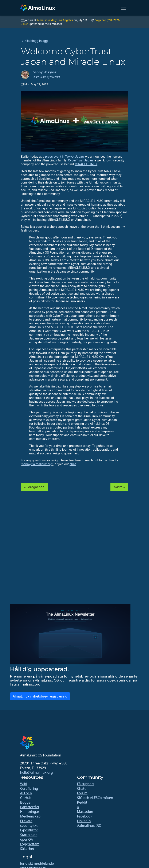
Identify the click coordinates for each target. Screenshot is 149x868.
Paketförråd (30, 807)
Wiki (24, 784)
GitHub (26, 798)
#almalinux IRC (89, 825)
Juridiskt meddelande (37, 863)
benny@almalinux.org (37, 464)
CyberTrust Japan (81, 160)
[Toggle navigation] (123, 8)
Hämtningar (30, 812)
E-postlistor (29, 830)
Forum (82, 793)
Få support (86, 784)
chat (73, 464)
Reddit (82, 802)
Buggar (26, 802)
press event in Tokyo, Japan (64, 157)
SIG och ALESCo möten (95, 798)
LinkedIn (84, 821)
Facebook (85, 816)
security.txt (29, 825)
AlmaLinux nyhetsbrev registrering (40, 696)
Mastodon (85, 812)
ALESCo (26, 793)
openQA (27, 839)
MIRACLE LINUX (86, 164)
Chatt (81, 788)
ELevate (26, 821)
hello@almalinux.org (37, 772)
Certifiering (29, 788)
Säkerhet (27, 849)
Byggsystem (30, 844)
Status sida (29, 835)
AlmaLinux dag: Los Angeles (55, 20)
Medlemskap (30, 816)
